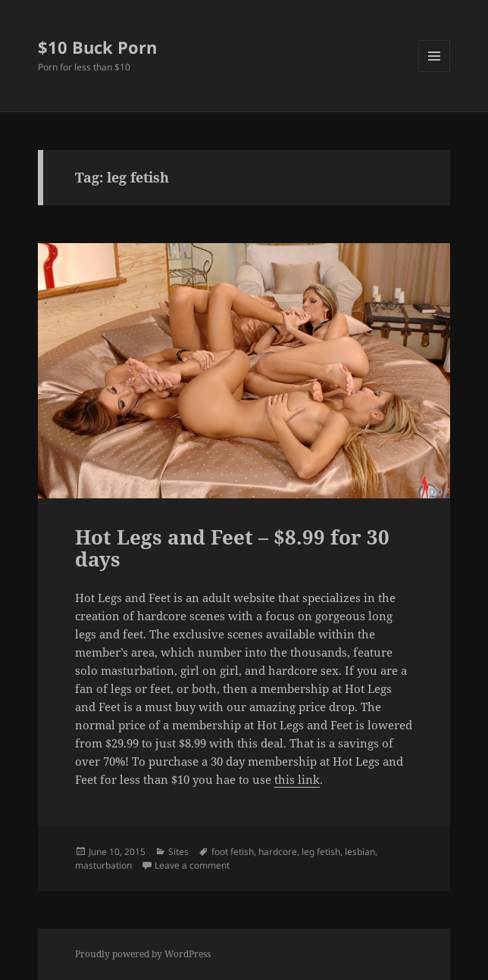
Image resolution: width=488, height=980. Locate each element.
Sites (178, 852)
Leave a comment (192, 865)
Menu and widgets (435, 72)
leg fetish (321, 852)
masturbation (103, 865)
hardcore (278, 852)
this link (297, 779)
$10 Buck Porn (97, 47)
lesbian (360, 852)
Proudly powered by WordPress (143, 954)
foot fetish (233, 852)
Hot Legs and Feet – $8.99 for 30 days (232, 548)
